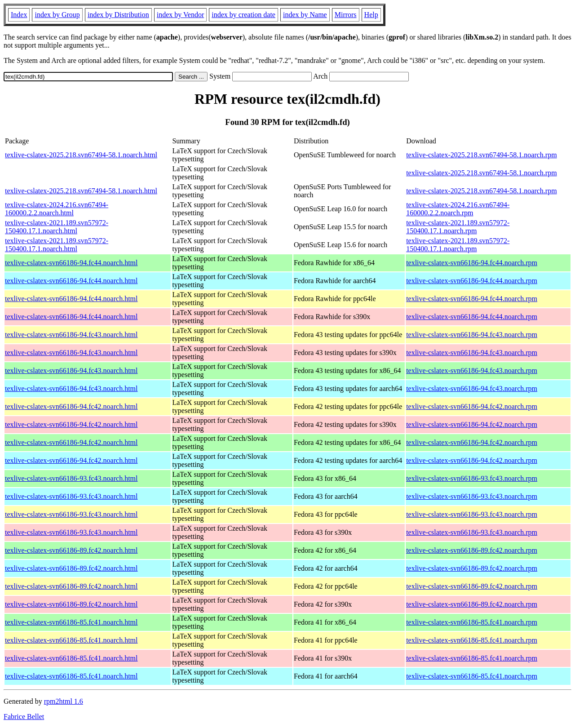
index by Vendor (180, 15)
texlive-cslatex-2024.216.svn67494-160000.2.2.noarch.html (57, 209)
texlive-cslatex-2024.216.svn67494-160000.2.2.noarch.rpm (458, 209)
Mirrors (346, 15)
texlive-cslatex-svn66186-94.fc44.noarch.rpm (472, 263)
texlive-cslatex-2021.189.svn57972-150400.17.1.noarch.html (57, 227)
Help (371, 15)
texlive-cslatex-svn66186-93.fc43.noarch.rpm (472, 478)
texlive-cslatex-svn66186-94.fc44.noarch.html (71, 263)
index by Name (305, 15)
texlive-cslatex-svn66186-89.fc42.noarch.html (71, 550)
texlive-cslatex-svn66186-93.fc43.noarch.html (71, 478)
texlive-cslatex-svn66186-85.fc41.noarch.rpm (472, 622)
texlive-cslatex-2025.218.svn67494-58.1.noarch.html (81, 155)
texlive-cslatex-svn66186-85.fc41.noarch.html (71, 622)
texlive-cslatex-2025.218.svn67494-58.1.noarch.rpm (481, 155)
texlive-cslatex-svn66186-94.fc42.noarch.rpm (472, 406)
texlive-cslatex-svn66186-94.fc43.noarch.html (71, 335)
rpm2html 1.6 (64, 701)
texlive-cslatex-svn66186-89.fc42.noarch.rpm (472, 550)
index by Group (57, 15)
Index (19, 15)
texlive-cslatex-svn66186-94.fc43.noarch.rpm (472, 335)
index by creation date (243, 15)
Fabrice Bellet (24, 717)
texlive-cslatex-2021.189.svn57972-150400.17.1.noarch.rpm (458, 227)
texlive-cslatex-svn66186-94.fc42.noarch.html (71, 406)
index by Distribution (118, 15)
